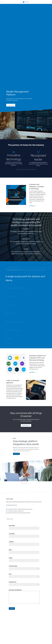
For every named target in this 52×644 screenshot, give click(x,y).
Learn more (11, 105)
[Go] (16, 454)
